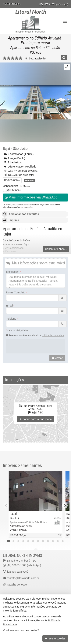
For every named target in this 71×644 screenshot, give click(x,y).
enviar (57, 358)
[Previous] (11, 491)
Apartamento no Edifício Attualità (35, 38)
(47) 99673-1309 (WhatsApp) (53, 4)
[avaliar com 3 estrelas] (13, 58)
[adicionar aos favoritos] (60, 535)
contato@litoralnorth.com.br (23, 578)
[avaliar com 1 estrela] (5, 58)
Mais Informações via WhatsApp (31, 197)
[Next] (60, 491)
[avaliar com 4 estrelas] (17, 58)
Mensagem (13, 272)
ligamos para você (17, 572)
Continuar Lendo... (56, 249)
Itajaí (6, 149)
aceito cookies (55, 638)
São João (20, 149)
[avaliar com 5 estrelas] (21, 58)
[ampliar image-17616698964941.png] (35, 91)
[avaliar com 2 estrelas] (9, 58)
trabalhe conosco (17, 585)
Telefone (11, 319)
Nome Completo (16, 292)
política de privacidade (53, 335)
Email (10, 306)
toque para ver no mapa (35, 419)
